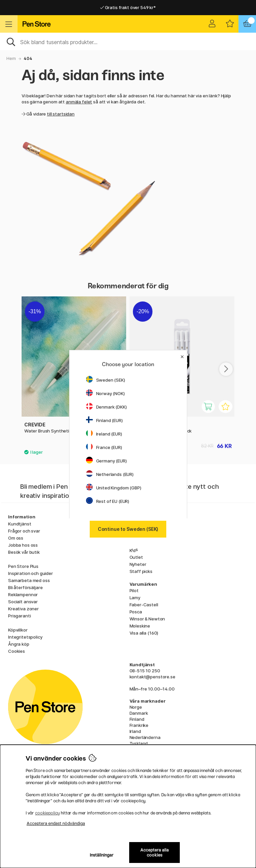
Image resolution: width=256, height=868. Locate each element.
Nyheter (138, 564)
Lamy (135, 598)
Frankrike (139, 725)
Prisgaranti (19, 616)
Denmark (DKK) (106, 407)
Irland (135, 731)
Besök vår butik (24, 552)
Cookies (17, 651)
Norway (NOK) (105, 393)
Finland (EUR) (104, 420)
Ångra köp (19, 644)
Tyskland (139, 743)
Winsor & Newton (147, 619)
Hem (11, 58)
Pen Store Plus (23, 566)
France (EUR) (104, 447)
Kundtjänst (20, 524)
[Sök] (128, 41)
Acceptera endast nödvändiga (56, 823)
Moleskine (140, 626)
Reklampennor (23, 594)
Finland (137, 719)
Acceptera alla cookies (154, 853)
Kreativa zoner (23, 609)
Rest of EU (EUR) (108, 501)
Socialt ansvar (23, 602)
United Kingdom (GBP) (114, 488)
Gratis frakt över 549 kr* (128, 7)
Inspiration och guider (31, 573)
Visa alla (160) (144, 633)
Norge (136, 707)
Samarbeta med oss (29, 580)
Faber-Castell (144, 605)
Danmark (139, 713)
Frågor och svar (24, 531)
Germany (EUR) (106, 461)
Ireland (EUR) (104, 434)
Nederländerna (145, 737)
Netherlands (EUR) (110, 474)
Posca (136, 612)
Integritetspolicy (25, 637)
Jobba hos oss (23, 545)
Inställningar (102, 855)
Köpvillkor (18, 630)
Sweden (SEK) (106, 380)
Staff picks (141, 571)
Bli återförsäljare (25, 587)
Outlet (136, 557)
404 (28, 58)
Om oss (16, 538)
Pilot (134, 590)
